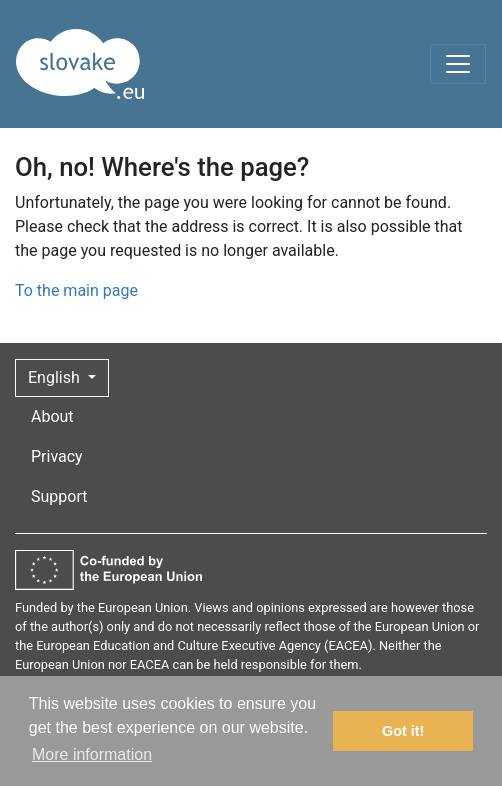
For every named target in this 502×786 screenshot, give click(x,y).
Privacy (57, 456)
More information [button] (92, 754)
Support (59, 496)
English (56, 377)
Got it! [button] (403, 731)
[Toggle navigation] (458, 64)
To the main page (76, 290)
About (52, 416)
